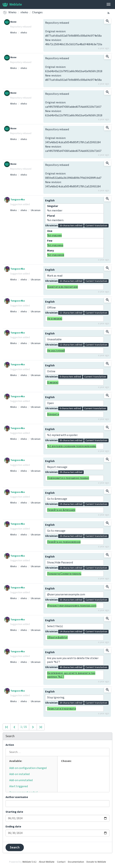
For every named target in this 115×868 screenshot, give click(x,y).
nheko (24, 12)
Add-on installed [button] (19, 774)
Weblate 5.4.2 (29, 862)
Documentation (76, 862)
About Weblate (47, 862)
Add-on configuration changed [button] (28, 768)
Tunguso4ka (14, 200)
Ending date (13, 827)
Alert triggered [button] (19, 786)
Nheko (12, 12)
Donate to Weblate (96, 862)
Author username (17, 797)
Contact (61, 862)
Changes (37, 12)
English (50, 200)
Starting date (14, 812)
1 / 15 (24, 727)
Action (10, 745)
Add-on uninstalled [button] (21, 780)
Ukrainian (36, 210)
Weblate (12, 4)
